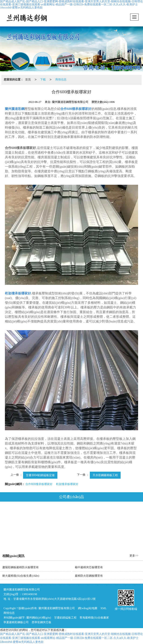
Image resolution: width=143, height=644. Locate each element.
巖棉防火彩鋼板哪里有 (89, 576)
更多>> (134, 556)
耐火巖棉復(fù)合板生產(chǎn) (21, 576)
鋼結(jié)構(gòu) (30, 514)
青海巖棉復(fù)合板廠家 (94, 618)
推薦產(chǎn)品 (82, 539)
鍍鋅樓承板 (100, 527)
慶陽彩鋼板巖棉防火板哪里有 (21, 567)
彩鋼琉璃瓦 (73, 527)
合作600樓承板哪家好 (39, 484)
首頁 (28, 80)
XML (103, 608)
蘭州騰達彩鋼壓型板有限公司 (57, 608)
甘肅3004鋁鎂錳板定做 (40, 475)
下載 (43, 80)
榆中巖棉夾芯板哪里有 (89, 567)
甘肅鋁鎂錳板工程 (65, 618)
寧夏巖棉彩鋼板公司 (16, 622)
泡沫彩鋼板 (47, 527)
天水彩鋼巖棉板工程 (105, 475)
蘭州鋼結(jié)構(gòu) (39, 618)
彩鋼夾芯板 (113, 514)
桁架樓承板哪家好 (67, 484)
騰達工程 (55, 539)
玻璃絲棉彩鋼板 (18, 527)
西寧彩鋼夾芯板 (42, 622)
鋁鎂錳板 (58, 514)
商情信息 (61, 80)
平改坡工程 (126, 527)
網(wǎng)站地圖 (88, 608)
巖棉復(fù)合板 (85, 514)
